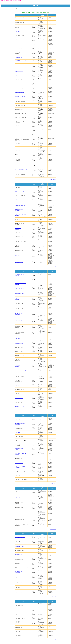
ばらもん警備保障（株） (20, 537)
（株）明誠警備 (18, 610)
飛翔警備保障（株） (19, 555)
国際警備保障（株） (19, 256)
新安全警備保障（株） (20, 293)
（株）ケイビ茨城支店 (18, 229)
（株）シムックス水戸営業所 (19, 299)
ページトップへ (53, 180)
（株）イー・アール (19, 71)
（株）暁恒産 (18, 32)
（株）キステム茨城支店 (18, 200)
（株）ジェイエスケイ (20, 288)
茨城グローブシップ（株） (21, 97)
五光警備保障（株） (19, 262)
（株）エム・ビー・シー (20, 165)
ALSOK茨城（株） (19, 57)
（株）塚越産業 (18, 432)
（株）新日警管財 (19, 321)
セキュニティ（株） (19, 398)
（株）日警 (18, 497)
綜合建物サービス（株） (20, 407)
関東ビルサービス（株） (20, 192)
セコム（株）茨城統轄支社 (18, 366)
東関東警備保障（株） (20, 546)
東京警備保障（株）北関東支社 (19, 449)
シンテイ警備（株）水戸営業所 (19, 314)
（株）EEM (18, 76)
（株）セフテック (19, 385)
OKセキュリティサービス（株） (22, 170)
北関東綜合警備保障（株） (21, 206)
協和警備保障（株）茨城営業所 (19, 210)
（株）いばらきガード (20, 92)
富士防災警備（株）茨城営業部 (19, 572)
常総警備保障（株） (19, 343)
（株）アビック (18, 44)
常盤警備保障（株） (19, 463)
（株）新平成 (18, 339)
